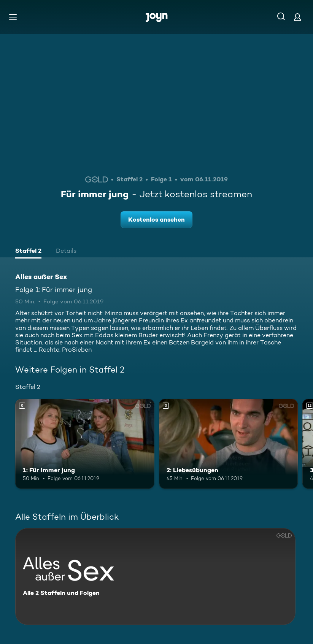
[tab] (28, 252)
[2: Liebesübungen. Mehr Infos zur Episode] (229, 444)
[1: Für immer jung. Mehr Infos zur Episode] (85, 444)
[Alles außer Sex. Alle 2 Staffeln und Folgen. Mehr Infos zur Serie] (155, 577)
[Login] (297, 17)
